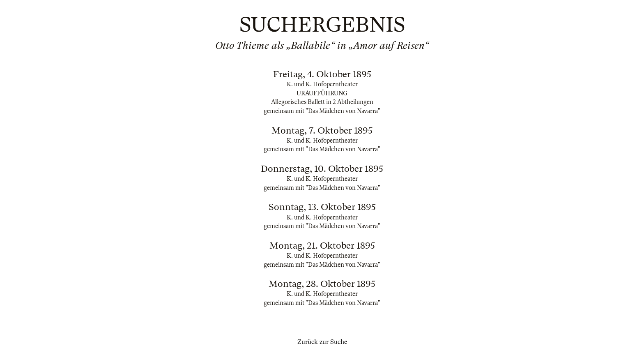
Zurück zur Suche (322, 342)
